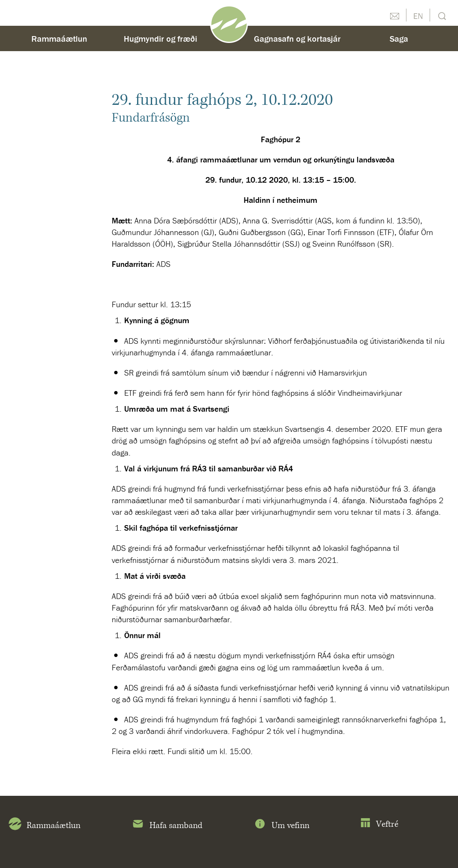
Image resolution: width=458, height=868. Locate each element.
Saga (399, 38)
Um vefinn (281, 825)
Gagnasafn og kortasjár (297, 38)
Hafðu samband (394, 15)
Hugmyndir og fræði (160, 38)
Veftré (379, 824)
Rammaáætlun (59, 38)
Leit (441, 15)
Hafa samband (167, 825)
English (418, 15)
